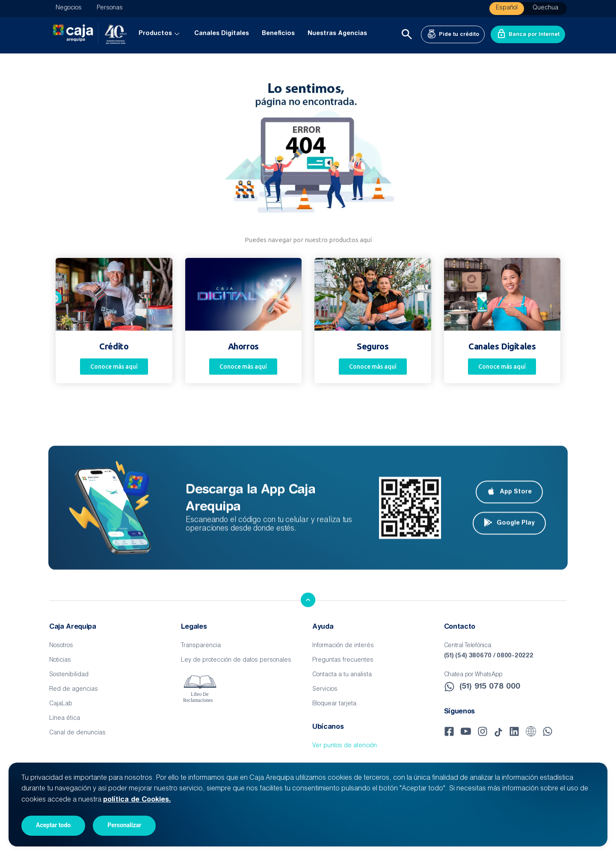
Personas (110, 8)
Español (507, 8)
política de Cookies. (137, 800)
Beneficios (278, 34)
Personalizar (124, 825)
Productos (160, 34)
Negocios (69, 8)
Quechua (545, 8)
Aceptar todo (53, 825)
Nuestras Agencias (337, 34)
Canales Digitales (222, 34)
